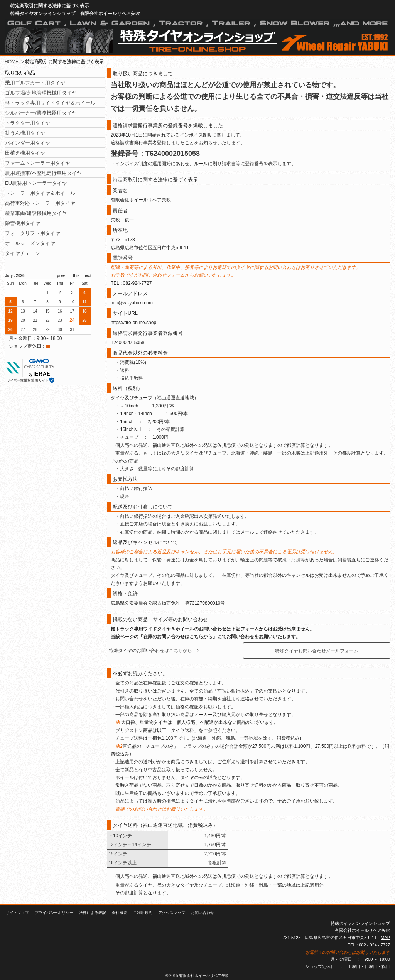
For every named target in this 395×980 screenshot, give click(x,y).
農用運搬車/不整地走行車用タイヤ (43, 173)
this (74, 276)
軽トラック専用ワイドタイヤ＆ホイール (50, 103)
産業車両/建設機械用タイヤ (36, 213)
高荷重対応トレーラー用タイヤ (40, 203)
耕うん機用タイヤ (25, 133)
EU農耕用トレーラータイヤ (36, 183)
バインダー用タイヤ (28, 143)
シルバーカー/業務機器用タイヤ (41, 113)
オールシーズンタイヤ (30, 243)
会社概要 (120, 913)
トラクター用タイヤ (28, 123)
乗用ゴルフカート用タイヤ (35, 83)
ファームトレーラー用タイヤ (38, 163)
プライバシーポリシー (54, 913)
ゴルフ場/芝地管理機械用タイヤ (41, 93)
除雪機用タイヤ (23, 223)
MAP (385, 938)
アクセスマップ (172, 913)
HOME (12, 62)
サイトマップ (17, 913)
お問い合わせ (203, 913)
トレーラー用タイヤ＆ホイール (40, 193)
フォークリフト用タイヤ (33, 233)
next (85, 276)
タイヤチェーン (23, 253)
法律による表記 (93, 913)
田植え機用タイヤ (25, 153)
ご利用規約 (143, 913)
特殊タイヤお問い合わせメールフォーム (317, 651)
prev (63, 276)
